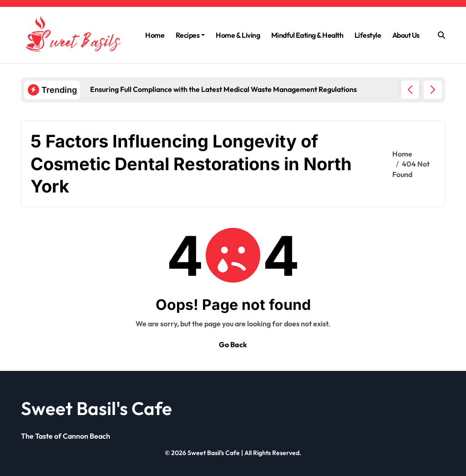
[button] (433, 90)
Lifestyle (368, 35)
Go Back (233, 344)
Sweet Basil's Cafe (96, 408)
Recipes (190, 35)
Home (155, 35)
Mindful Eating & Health (307, 35)
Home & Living (238, 35)
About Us (406, 35)
